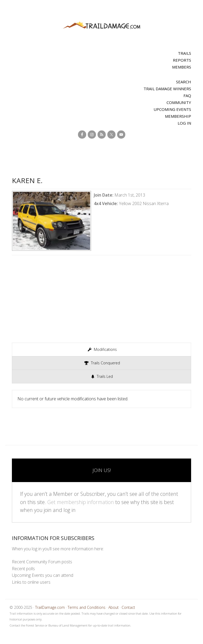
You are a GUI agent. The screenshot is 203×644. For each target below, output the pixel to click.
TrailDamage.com (101, 26)
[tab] (101, 350)
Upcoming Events (172, 109)
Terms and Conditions (87, 607)
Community (179, 102)
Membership (178, 116)
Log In (184, 123)
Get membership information (81, 502)
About (114, 607)
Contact (128, 607)
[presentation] (101, 350)
